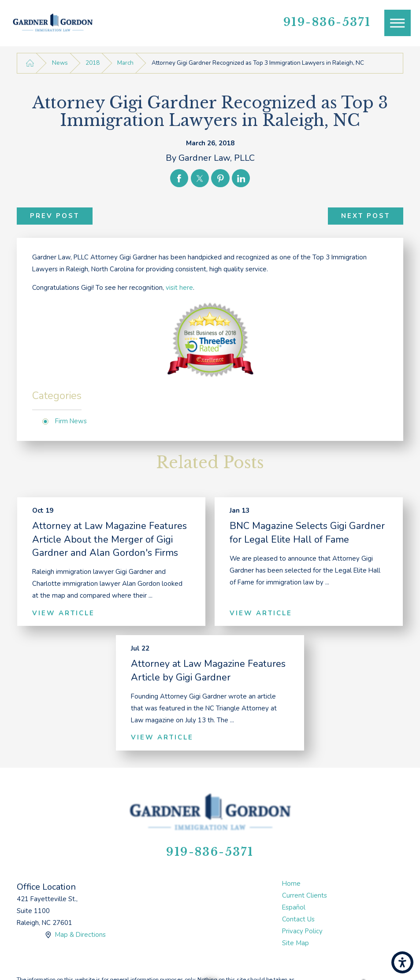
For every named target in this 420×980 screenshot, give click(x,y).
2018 (93, 63)
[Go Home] (30, 63)
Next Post (366, 216)
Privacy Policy (302, 931)
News (60, 63)
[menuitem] (343, 884)
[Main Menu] (398, 23)
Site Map (295, 943)
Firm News (71, 421)
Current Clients (305, 895)
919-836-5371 (327, 22)
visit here (179, 288)
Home (291, 884)
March (125, 63)
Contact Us (298, 919)
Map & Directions (80, 935)
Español (294, 907)
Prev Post (55, 216)
